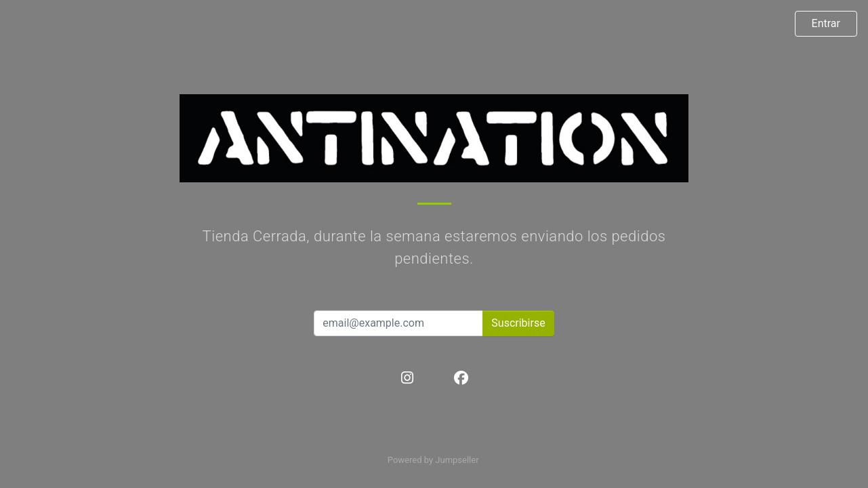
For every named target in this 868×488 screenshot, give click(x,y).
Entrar (826, 23)
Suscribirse (518, 323)
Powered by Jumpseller (433, 460)
